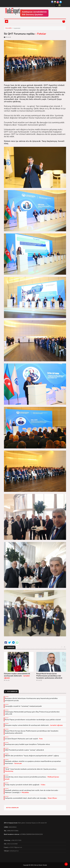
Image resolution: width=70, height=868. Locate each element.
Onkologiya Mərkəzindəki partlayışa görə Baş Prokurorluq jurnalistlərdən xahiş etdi (32, 713)
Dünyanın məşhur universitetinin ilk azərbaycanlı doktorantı (17, 676)
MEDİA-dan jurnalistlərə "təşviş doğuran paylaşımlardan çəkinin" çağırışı (32, 756)
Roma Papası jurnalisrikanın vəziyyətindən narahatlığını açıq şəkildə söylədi (33, 720)
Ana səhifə (9, 28)
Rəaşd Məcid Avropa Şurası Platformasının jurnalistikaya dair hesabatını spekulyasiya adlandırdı (49, 676)
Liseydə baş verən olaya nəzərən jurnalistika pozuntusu (32, 778)
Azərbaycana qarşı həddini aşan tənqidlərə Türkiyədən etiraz (27, 744)
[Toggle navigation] (7, 21)
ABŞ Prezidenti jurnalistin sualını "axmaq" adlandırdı (24, 750)
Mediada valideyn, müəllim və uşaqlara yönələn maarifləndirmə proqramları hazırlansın (33, 762)
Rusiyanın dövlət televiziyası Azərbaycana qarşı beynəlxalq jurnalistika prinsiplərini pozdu (31, 699)
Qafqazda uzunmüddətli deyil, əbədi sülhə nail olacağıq (31, 798)
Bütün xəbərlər (12, 808)
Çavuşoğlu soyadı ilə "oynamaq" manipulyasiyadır (23, 706)
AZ (60, 5)
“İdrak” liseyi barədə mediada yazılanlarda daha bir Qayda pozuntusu (31, 770)
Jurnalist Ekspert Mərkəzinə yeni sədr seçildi (24, 739)
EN (56, 5)
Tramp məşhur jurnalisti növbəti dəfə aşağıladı (25, 785)
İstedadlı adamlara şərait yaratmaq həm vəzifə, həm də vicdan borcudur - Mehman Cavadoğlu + (32, 791)
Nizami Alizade (43, 865)
